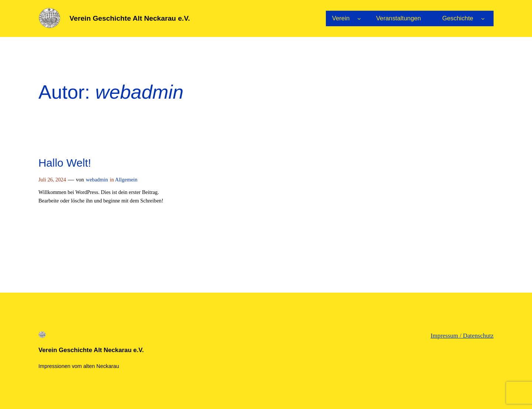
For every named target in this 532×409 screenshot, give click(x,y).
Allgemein (126, 180)
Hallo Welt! (65, 163)
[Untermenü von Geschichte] (483, 18)
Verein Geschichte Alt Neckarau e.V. (130, 18)
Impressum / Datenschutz (462, 336)
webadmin (97, 180)
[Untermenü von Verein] (359, 18)
